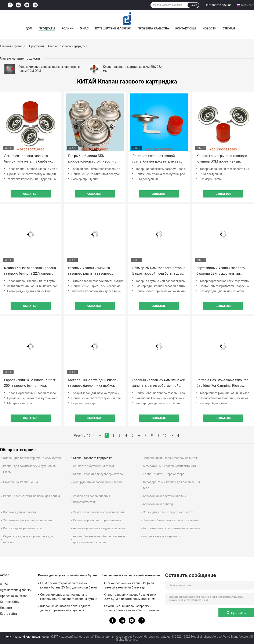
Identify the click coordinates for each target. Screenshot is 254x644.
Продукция (37, 46)
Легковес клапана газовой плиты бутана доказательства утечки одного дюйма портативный (156, 159)
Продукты (47, 28)
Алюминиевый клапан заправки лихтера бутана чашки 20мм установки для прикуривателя (131, 609)
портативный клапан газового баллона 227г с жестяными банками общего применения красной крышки (221, 271)
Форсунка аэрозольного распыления (99, 512)
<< (100, 435)
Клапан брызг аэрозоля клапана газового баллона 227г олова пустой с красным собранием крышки (30, 271)
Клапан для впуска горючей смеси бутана (32, 458)
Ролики (67, 28)
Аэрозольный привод (158, 504)
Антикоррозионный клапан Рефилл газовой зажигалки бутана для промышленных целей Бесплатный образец (129, 586)
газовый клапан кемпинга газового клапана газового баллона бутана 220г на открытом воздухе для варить (92, 271)
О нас (84, 28)
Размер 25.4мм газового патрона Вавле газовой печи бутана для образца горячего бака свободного (159, 271)
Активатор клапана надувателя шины (99, 528)
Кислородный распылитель (22, 528)
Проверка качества (153, 28)
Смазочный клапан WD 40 (21, 482)
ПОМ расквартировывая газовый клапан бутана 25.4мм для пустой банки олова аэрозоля (69, 586)
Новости (210, 28)
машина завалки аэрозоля (162, 536)
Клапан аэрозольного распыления (97, 520)
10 (165, 435)
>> (171, 435)
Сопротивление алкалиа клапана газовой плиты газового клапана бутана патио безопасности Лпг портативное (69, 597)
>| (178, 435)
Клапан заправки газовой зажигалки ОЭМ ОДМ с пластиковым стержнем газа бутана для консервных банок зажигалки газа (130, 597)
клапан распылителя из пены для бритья (32, 496)
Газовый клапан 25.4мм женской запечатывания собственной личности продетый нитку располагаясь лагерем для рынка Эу (159, 383)
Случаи (229, 28)
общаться (31, 194)
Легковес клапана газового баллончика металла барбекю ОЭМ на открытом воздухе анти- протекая (30, 159)
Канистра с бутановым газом (93, 466)
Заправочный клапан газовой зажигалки (172, 458)
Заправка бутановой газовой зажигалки (171, 520)
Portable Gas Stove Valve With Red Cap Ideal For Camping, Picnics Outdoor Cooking (222, 383)
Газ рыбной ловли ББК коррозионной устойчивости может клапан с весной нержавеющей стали (91, 159)
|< (94, 435)
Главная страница (12, 46)
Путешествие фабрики (113, 28)
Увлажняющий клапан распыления (28, 520)
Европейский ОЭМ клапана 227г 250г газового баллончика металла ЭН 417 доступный (30, 383)
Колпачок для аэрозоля (20, 512)
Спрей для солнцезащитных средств (168, 512)
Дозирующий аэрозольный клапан (97, 482)
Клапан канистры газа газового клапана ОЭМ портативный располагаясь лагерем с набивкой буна (222, 159)
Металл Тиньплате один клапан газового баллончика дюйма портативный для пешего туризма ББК (93, 383)
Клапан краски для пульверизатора (98, 474)
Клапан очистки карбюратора (164, 474)
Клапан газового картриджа (93, 458)
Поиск (193, 5)
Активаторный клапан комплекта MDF (170, 466)
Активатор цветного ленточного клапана (171, 528)
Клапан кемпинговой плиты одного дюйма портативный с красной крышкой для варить (65, 609)
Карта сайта (8, 614)
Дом (29, 28)
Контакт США (186, 28)
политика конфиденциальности (27, 637)
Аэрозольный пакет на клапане (165, 496)
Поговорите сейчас (218, 5)
